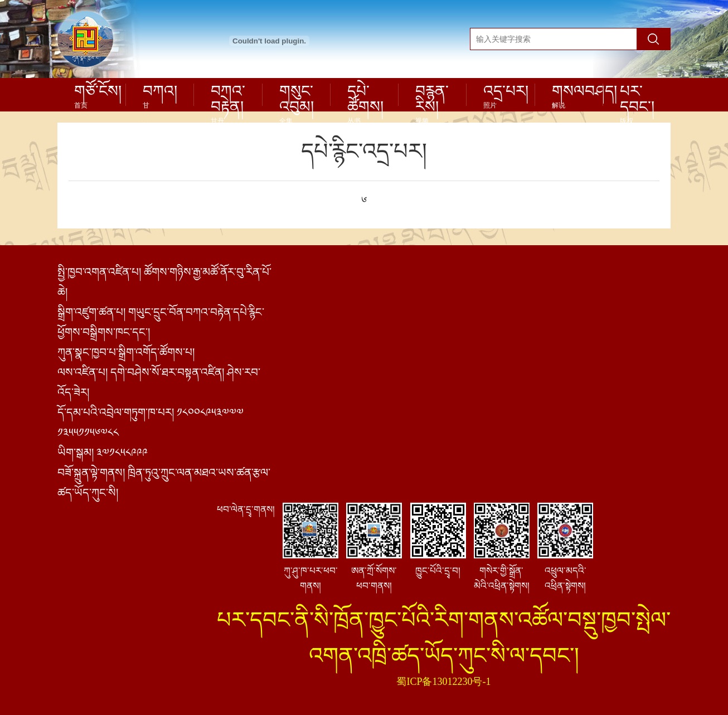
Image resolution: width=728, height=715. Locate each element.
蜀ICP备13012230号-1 (443, 682)
